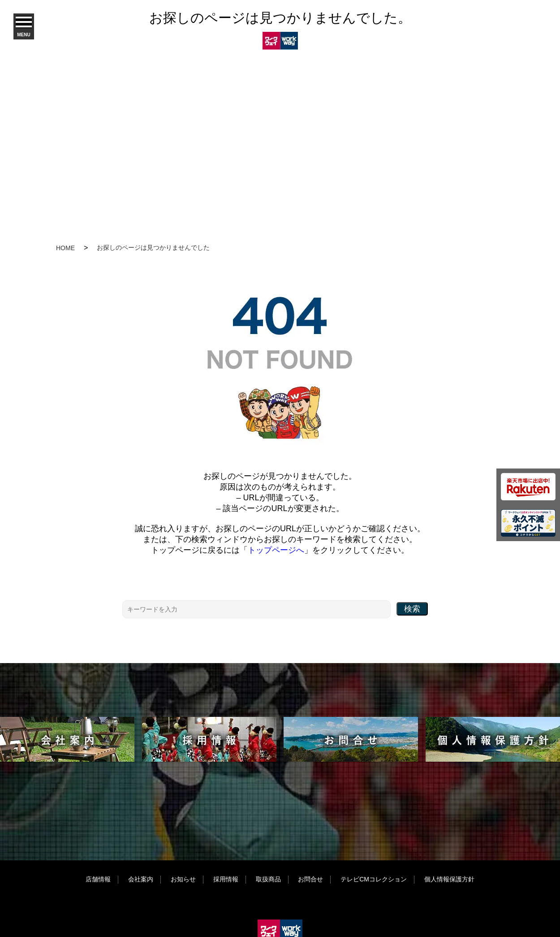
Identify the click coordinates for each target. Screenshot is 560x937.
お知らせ (183, 879)
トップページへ (276, 550)
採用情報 (226, 879)
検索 (412, 609)
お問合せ (310, 879)
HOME (65, 248)
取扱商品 (268, 879)
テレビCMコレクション (374, 879)
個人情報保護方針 (449, 879)
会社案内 (141, 879)
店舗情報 (98, 879)
